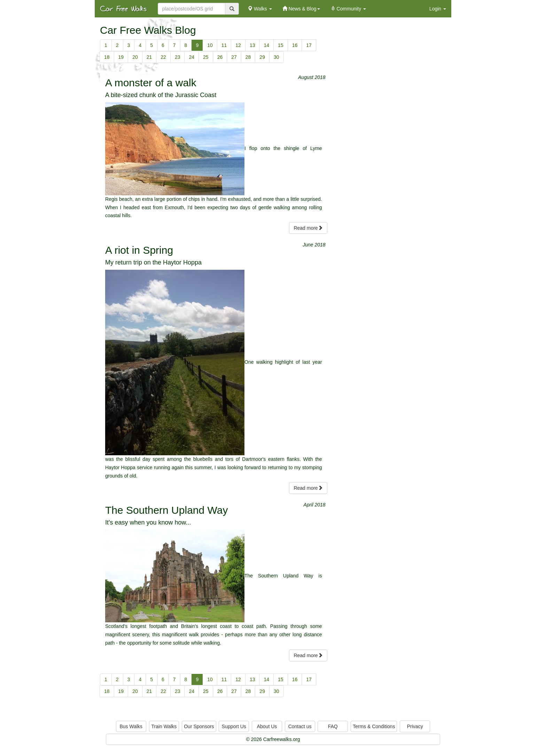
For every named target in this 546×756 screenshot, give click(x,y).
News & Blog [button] (301, 9)
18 (107, 57)
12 (238, 45)
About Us (267, 726)
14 (266, 45)
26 (220, 57)
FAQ (333, 726)
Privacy (415, 726)
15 (281, 45)
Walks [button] (260, 9)
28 (248, 57)
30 (276, 57)
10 (210, 45)
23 (178, 57)
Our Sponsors (199, 726)
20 (135, 57)
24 (192, 57)
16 (295, 45)
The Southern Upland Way (166, 510)
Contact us (300, 726)
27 (234, 57)
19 (121, 57)
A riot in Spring (139, 250)
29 (262, 57)
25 (206, 57)
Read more (308, 228)
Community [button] (348, 9)
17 (309, 45)
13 (252, 45)
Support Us (234, 726)
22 (163, 57)
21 (149, 57)
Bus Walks (131, 726)
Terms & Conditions (374, 726)
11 (224, 45)
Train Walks (164, 726)
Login (438, 9)
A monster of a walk (151, 83)
